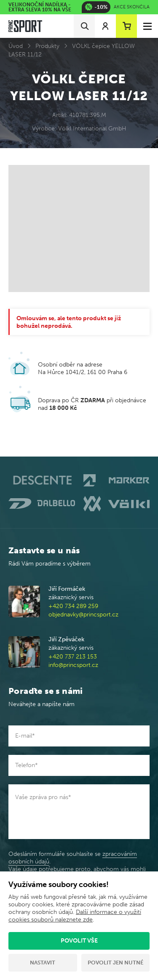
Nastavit (43, 963)
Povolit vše (79, 941)
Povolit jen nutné (115, 963)
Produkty (47, 46)
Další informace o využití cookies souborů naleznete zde (75, 916)
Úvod (16, 46)
